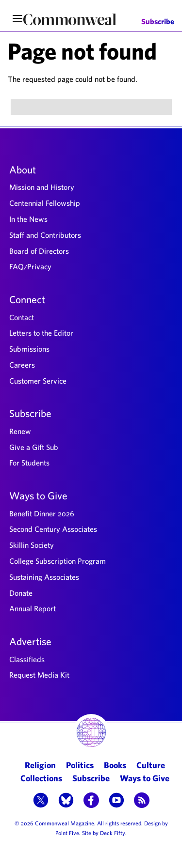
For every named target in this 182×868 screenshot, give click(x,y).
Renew (20, 431)
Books (115, 765)
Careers (22, 365)
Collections (41, 778)
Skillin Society (32, 545)
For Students (29, 463)
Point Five (67, 833)
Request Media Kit (39, 675)
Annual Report (33, 608)
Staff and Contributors (45, 235)
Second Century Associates (53, 529)
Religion (40, 765)
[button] (41, 801)
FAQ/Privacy (30, 266)
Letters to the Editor (41, 333)
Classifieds (27, 659)
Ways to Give (38, 496)
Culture (151, 765)
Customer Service (38, 381)
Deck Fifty (113, 833)
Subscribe (158, 22)
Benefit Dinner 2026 (42, 513)
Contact (22, 317)
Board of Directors (39, 251)
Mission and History (42, 187)
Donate (21, 593)
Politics (80, 765)
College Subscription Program (58, 561)
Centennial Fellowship (45, 203)
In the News (28, 219)
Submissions (29, 349)
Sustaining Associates (44, 577)
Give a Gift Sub (34, 447)
